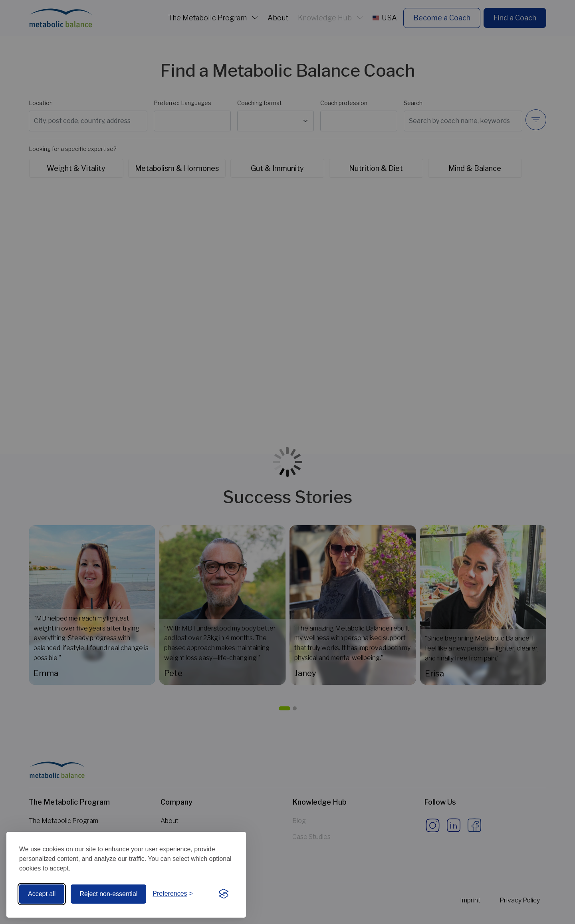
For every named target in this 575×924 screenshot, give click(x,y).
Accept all (42, 894)
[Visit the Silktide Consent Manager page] (224, 894)
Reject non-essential (108, 894)
